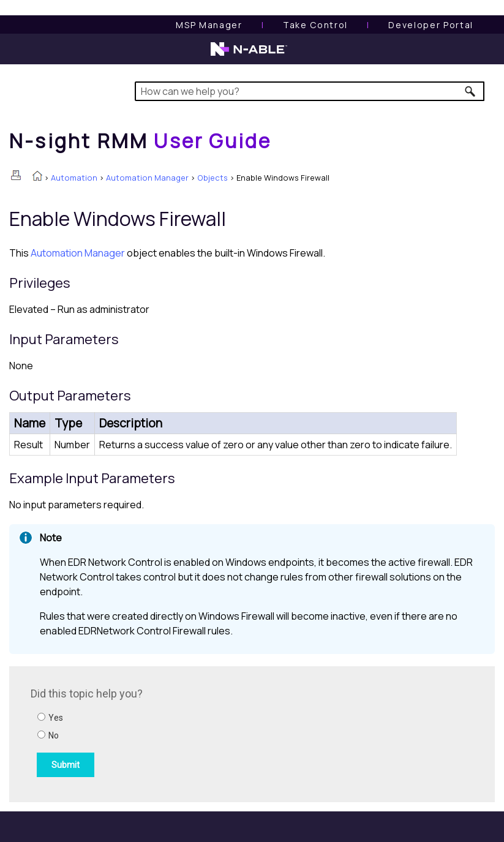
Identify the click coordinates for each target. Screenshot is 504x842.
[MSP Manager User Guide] (209, 25)
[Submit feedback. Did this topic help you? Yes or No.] (196, 732)
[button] (471, 91)
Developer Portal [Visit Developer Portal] (431, 25)
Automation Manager (147, 178)
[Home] (140, 141)
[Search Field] (310, 91)
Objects (213, 178)
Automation (74, 178)
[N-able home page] (249, 55)
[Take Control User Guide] (315, 25)
